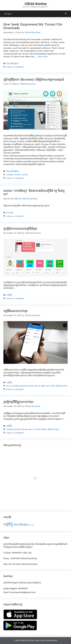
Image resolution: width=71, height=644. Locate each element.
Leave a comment (15, 67)
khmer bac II (34, 386)
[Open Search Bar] (66, 14)
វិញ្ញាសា (44, 429)
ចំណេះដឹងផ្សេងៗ (13, 64)
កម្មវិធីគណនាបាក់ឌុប (16, 311)
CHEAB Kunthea (36, 4)
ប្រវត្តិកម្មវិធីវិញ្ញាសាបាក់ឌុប (18, 402)
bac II (9, 386)
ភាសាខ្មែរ (10, 213)
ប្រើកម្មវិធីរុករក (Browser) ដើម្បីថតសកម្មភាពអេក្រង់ (34, 80)
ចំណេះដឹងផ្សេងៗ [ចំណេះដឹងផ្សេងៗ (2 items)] (21, 525)
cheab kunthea (20, 386)
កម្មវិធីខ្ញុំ (9, 295)
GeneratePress (51, 641)
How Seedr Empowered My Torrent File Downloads (33, 26)
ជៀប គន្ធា (45, 386)
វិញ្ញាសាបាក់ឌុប (62, 386)
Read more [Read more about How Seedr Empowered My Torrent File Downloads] (43, 57)
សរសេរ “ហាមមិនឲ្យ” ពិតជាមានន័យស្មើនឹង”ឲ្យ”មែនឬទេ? (34, 193)
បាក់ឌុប (53, 386)
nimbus (10, 175)
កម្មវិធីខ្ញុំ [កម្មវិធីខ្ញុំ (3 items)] (8, 525)
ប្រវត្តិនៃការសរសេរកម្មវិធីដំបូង (20, 229)
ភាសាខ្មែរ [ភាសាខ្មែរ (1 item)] (32, 525)
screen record (21, 175)
